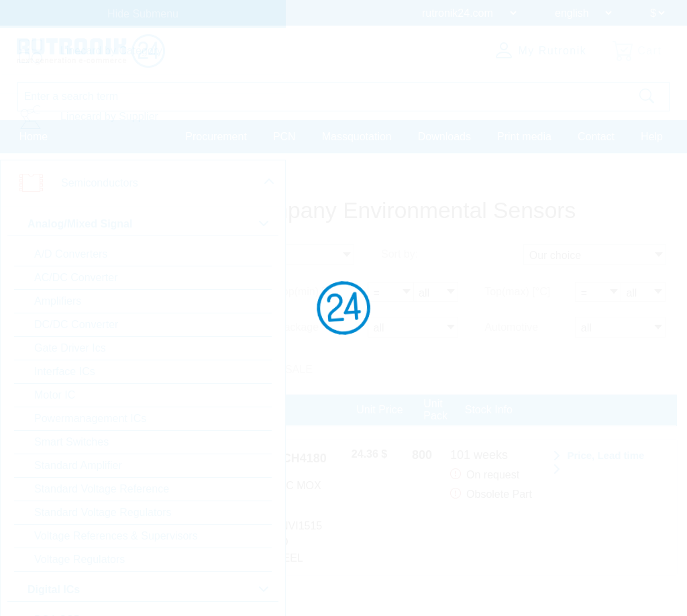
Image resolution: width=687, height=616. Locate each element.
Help (652, 137)
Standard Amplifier (78, 465)
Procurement (216, 137)
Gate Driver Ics (70, 348)
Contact (596, 137)
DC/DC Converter (76, 324)
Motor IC (55, 395)
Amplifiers (58, 301)
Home (34, 137)
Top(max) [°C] (517, 292)
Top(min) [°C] (309, 292)
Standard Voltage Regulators (103, 512)
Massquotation (357, 137)
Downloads (444, 137)
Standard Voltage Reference (102, 489)
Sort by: (400, 255)
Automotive (511, 327)
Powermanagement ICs (90, 418)
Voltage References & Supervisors (116, 536)
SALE (299, 369)
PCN (284, 137)
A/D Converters (71, 254)
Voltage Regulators (80, 559)
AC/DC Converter (76, 277)
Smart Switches (71, 442)
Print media (524, 137)
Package (298, 327)
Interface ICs (65, 371)
